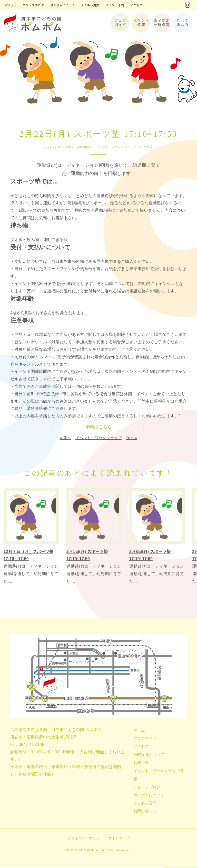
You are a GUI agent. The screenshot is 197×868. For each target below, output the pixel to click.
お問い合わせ (145, 812)
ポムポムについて (149, 796)
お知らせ (141, 764)
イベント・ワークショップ (115, 147)
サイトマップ (119, 839)
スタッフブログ (147, 788)
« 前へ (66, 439)
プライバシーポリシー (85, 839)
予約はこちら (98, 428)
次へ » (132, 439)
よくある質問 (145, 804)
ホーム (139, 731)
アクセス (141, 747)
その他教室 (145, 147)
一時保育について (149, 755)
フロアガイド (145, 739)
